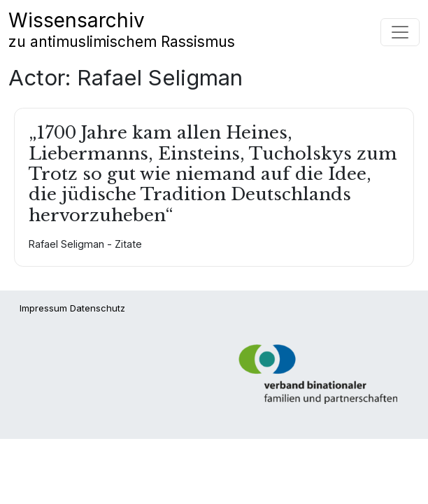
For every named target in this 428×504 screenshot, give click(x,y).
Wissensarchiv (122, 29)
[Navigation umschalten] (400, 32)
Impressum (43, 308)
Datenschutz (98, 308)
